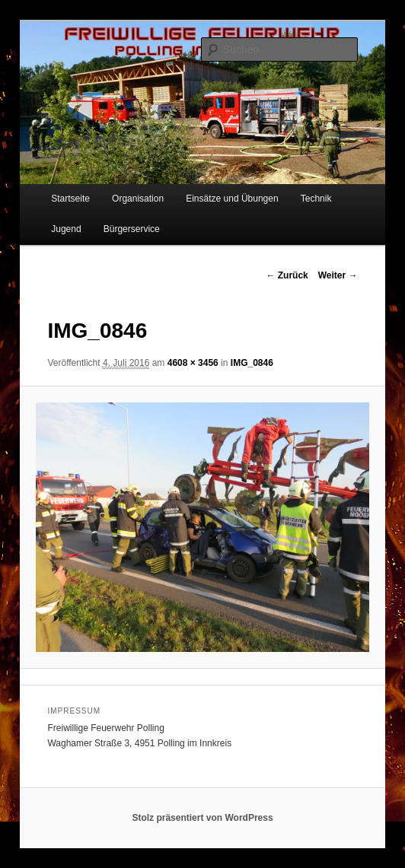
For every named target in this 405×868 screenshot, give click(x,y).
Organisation (138, 199)
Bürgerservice (132, 229)
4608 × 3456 (193, 363)
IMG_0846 (252, 363)
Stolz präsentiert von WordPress (202, 818)
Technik (316, 199)
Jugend (66, 229)
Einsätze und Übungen (232, 199)
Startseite (70, 199)
